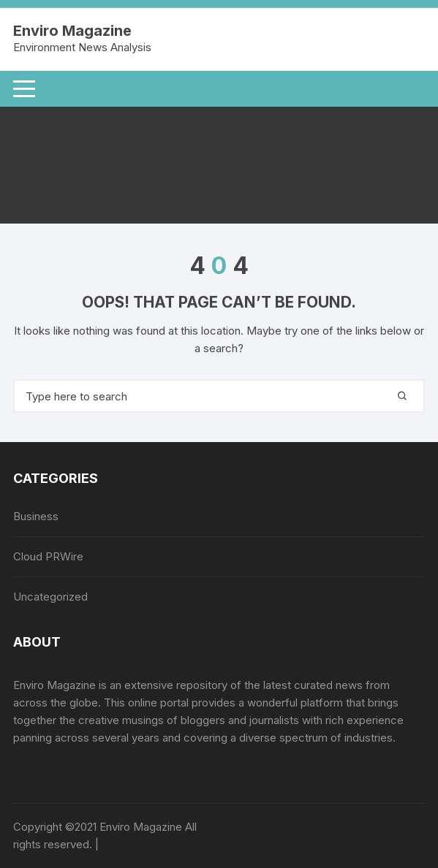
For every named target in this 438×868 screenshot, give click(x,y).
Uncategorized (50, 597)
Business (36, 516)
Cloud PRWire (48, 556)
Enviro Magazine (72, 31)
